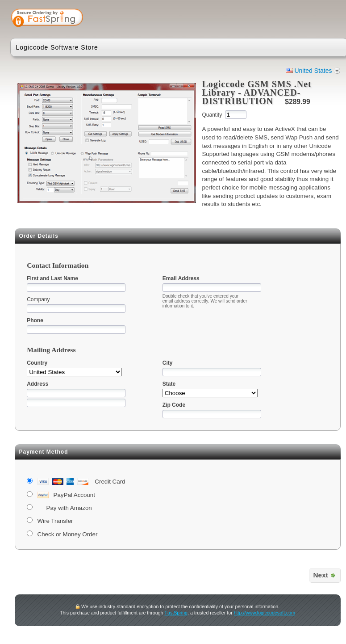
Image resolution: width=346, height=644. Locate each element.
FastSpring (176, 613)
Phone (35, 320)
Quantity (212, 115)
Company (38, 299)
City (168, 363)
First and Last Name (52, 278)
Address (38, 384)
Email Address (181, 278)
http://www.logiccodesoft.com (265, 613)
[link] (305, 19)
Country (37, 363)
